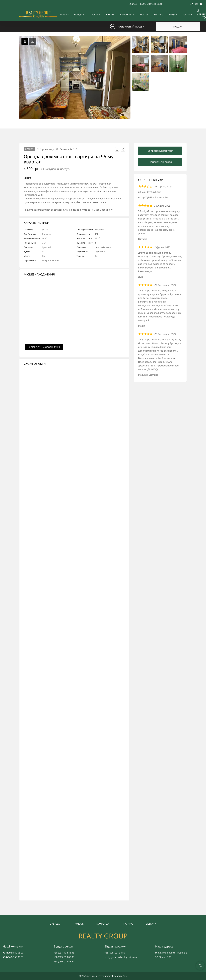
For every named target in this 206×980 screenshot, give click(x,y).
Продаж (78, 924)
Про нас (127, 924)
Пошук (178, 27)
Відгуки (151, 924)
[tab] (25, 41)
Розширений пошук (131, 27)
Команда (103, 924)
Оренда (55, 924)
